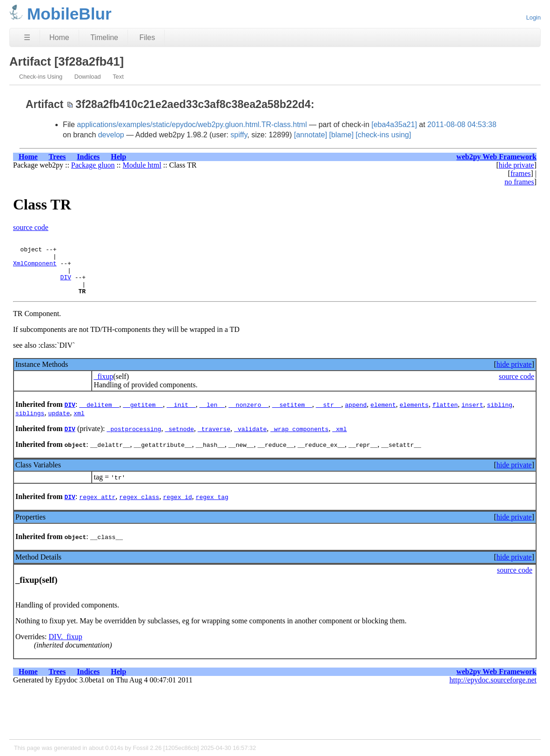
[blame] (341, 135)
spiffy (239, 135)
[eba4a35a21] (394, 125)
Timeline (104, 37)
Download (88, 77)
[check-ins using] (383, 135)
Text (118, 77)
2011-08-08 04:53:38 (462, 125)
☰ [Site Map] (27, 37)
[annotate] (311, 135)
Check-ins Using (41, 77)
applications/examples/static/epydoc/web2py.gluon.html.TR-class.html (192, 125)
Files (147, 37)
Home (59, 37)
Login (533, 17)
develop (111, 135)
